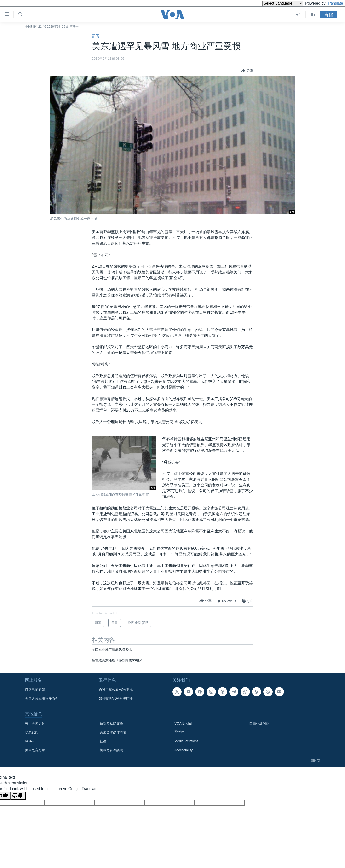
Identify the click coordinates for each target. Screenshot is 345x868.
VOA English (184, 723)
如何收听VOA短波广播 (116, 698)
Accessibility (184, 750)
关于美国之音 (35, 723)
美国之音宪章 (35, 750)
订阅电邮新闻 (35, 690)
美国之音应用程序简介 (42, 698)
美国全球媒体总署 (113, 732)
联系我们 (32, 732)
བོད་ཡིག (179, 732)
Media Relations (186, 741)
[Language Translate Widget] (275, 3)
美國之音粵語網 (111, 750)
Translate (331, 3)
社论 (103, 741)
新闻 (96, 36)
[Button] (247, 71)
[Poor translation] (18, 796)
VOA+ (29, 741)
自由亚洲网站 (259, 723)
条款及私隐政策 (111, 723)
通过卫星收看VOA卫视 (116, 690)
